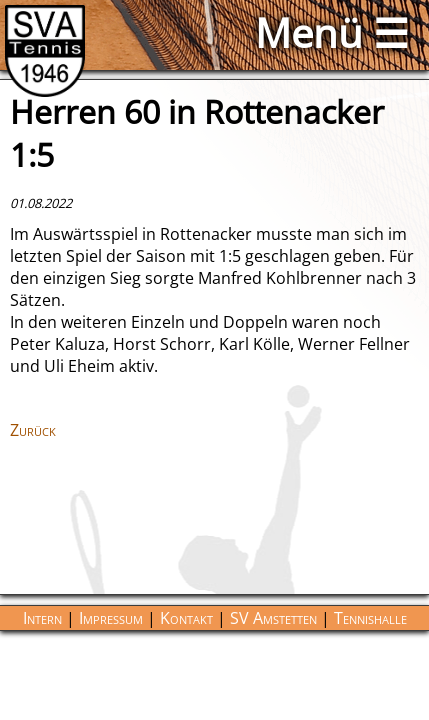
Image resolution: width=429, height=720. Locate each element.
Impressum (111, 618)
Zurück (33, 430)
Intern (42, 618)
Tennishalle (370, 618)
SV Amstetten (273, 618)
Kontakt (186, 618)
